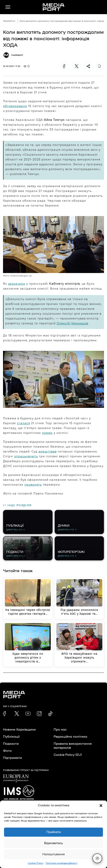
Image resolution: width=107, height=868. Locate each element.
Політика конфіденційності (61, 863)
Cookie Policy (36, 863)
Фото (7, 751)
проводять (33, 485)
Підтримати (12, 758)
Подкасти (11, 744)
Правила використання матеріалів (73, 746)
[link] (5, 714)
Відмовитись (53, 843)
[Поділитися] (88, 66)
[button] (101, 806)
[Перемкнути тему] (97, 858)
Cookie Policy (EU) (68, 755)
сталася (23, 423)
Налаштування (53, 854)
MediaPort (9, 21)
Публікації (11, 737)
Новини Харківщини (19, 730)
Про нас (60, 730)
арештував (48, 451)
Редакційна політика (70, 737)
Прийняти (54, 832)
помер (47, 433)
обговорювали (15, 106)
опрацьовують (26, 456)
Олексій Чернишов (72, 323)
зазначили (17, 284)
